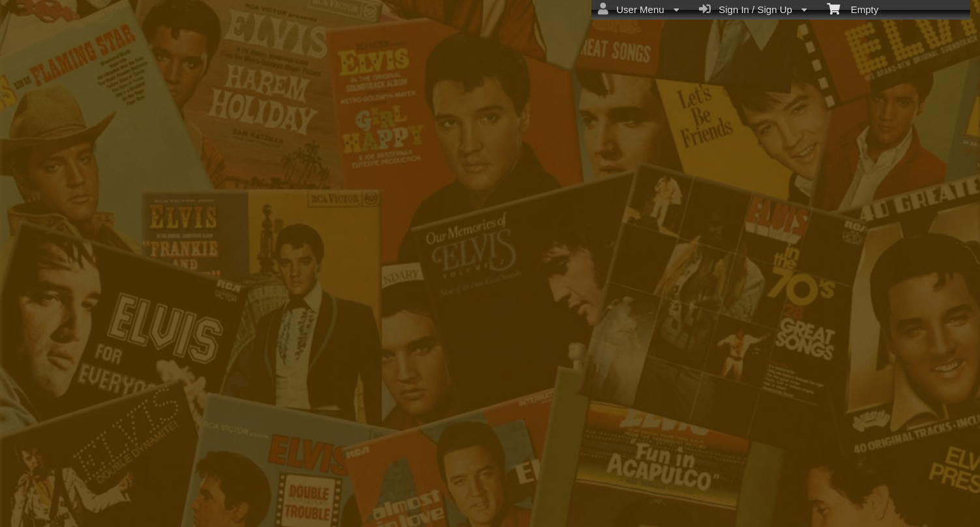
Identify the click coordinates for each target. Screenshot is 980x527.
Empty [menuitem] (853, 8)
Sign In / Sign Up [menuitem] (753, 9)
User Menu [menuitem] (639, 9)
